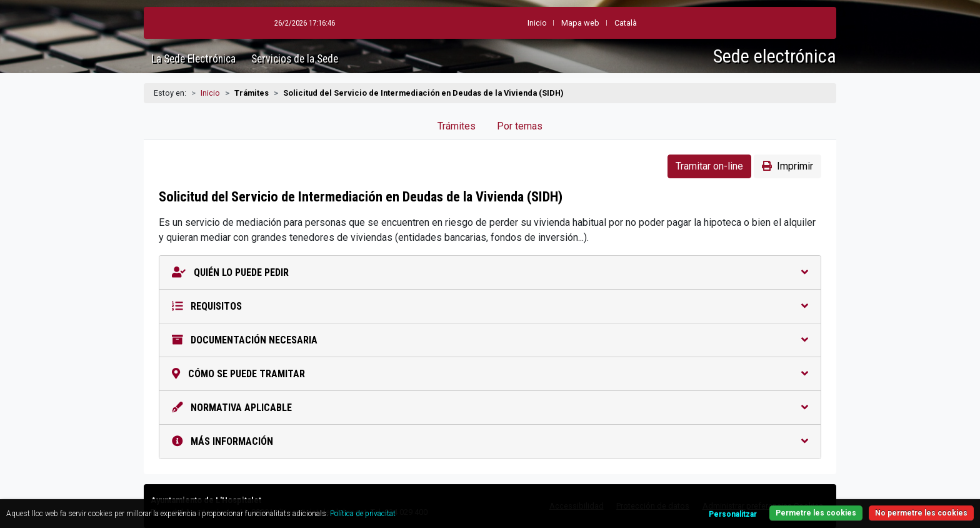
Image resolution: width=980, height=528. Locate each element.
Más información (490, 441)
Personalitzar (733, 514)
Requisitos (490, 306)
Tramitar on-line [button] (709, 166)
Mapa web (580, 23)
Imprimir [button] (787, 166)
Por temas (520, 126)
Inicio (210, 93)
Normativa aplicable (490, 408)
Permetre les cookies (816, 513)
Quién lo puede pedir (490, 272)
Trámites (457, 126)
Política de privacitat (363, 514)
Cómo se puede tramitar (490, 374)
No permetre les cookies (921, 513)
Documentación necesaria (490, 340)
